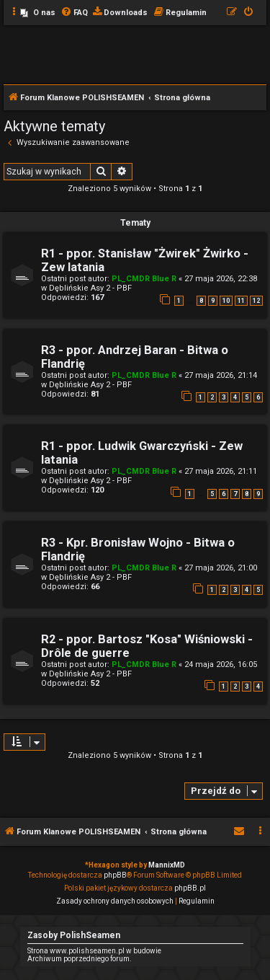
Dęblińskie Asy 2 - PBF (90, 288)
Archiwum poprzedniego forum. (80, 959)
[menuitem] (38, 13)
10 (226, 301)
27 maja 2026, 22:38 (221, 279)
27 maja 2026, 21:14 (221, 375)
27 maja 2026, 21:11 (221, 471)
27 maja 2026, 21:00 (221, 568)
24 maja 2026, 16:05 (221, 665)
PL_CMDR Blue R (144, 279)
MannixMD (167, 865)
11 (241, 301)
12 (256, 301)
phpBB (115, 875)
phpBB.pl (190, 888)
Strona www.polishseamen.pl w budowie (94, 951)
